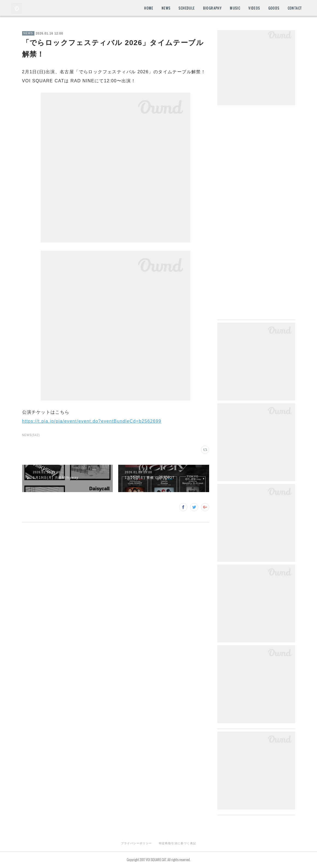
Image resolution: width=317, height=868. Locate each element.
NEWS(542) (31, 435)
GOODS (274, 8)
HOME (149, 8)
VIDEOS (254, 8)
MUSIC (235, 8)
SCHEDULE (187, 8)
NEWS (166, 8)
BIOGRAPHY (213, 8)
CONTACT (295, 8)
